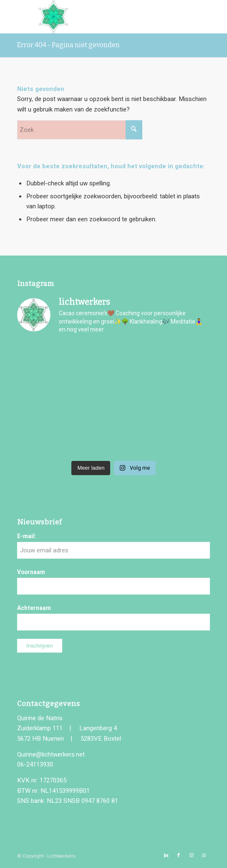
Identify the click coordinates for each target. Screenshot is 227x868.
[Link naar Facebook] (179, 855)
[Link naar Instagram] (191, 855)
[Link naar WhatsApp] (204, 855)
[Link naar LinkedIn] (166, 855)
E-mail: (27, 536)
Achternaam (34, 608)
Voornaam (31, 572)
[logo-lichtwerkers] (94, 17)
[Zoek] (80, 130)
